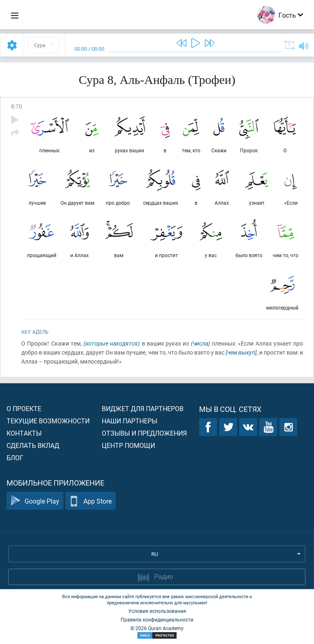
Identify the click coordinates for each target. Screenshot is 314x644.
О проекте (24, 408)
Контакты (24, 433)
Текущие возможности (48, 421)
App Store (91, 501)
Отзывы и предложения (144, 433)
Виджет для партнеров (143, 408)
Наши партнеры (130, 421)
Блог (15, 458)
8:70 (17, 106)
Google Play (35, 501)
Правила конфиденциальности (157, 619)
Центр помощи (128, 445)
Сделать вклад (33, 445)
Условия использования (157, 611)
